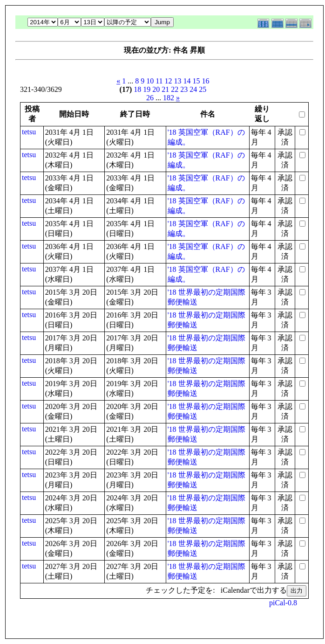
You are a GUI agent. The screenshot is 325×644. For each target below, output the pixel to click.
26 (150, 98)
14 (187, 81)
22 (175, 89)
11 (159, 81)
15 (196, 81)
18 (137, 89)
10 (150, 81)
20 (156, 89)
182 (169, 98)
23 (184, 89)
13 (178, 81)
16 (206, 81)
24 (193, 89)
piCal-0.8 (283, 603)
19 (147, 89)
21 (165, 89)
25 (203, 89)
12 (169, 81)
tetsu (29, 132)
